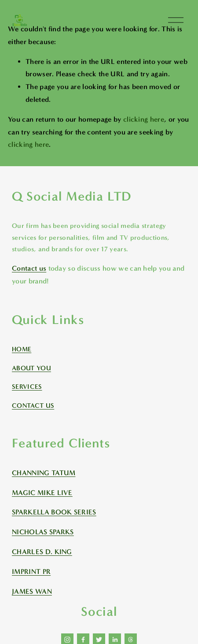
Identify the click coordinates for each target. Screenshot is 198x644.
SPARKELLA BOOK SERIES (54, 512)
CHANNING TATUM (44, 473)
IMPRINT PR (31, 571)
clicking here (144, 119)
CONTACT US (33, 406)
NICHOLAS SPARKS (43, 532)
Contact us (29, 268)
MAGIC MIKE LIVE (42, 493)
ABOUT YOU (31, 368)
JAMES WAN (32, 591)
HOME (22, 349)
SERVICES (27, 387)
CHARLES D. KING (42, 552)
